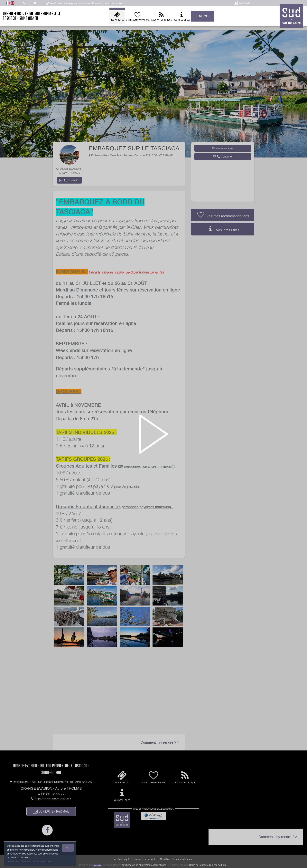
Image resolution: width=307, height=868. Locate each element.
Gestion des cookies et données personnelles (30, 861)
